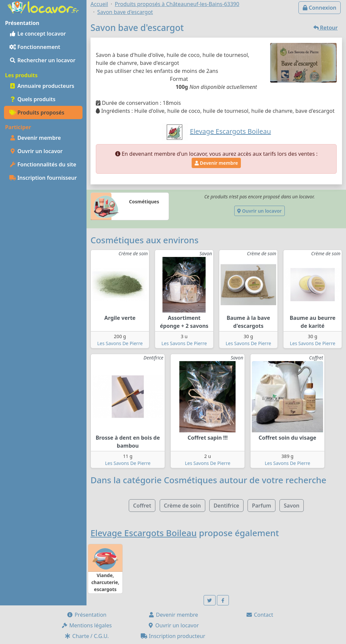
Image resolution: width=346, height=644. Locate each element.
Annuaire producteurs (42, 86)
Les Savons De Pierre (120, 343)
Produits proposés (37, 112)
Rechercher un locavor (42, 60)
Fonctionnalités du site (43, 164)
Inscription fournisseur (43, 178)
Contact (259, 615)
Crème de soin (182, 506)
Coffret (142, 506)
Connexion (320, 8)
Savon (292, 506)
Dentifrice (226, 506)
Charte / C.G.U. (86, 636)
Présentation (86, 615)
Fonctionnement (35, 47)
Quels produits (32, 99)
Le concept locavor (38, 34)
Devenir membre (35, 138)
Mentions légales (86, 625)
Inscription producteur (173, 636)
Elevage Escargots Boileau (144, 533)
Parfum (261, 506)
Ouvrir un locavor (36, 151)
